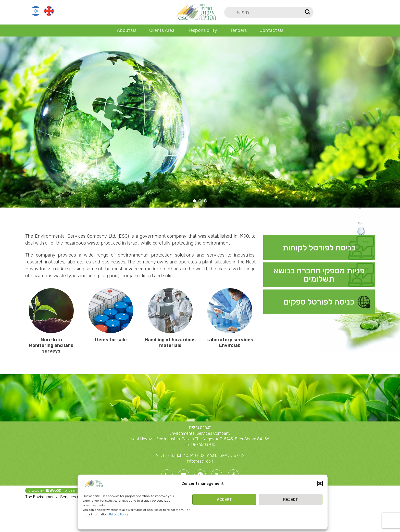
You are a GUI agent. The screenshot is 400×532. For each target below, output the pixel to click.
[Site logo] (196, 12)
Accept (224, 500)
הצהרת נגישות (200, 427)
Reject (291, 500)
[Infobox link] (319, 248)
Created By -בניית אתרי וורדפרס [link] (59, 491)
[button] (320, 483)
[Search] (269, 12)
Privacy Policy (119, 514)
